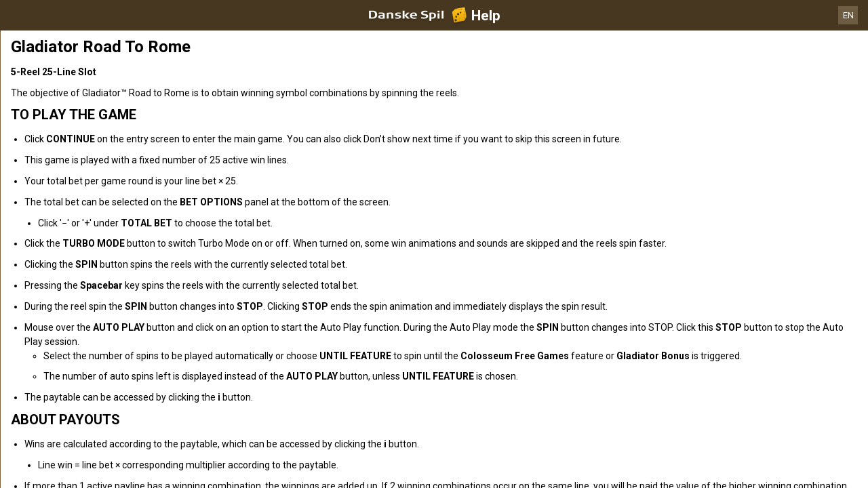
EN (848, 15)
